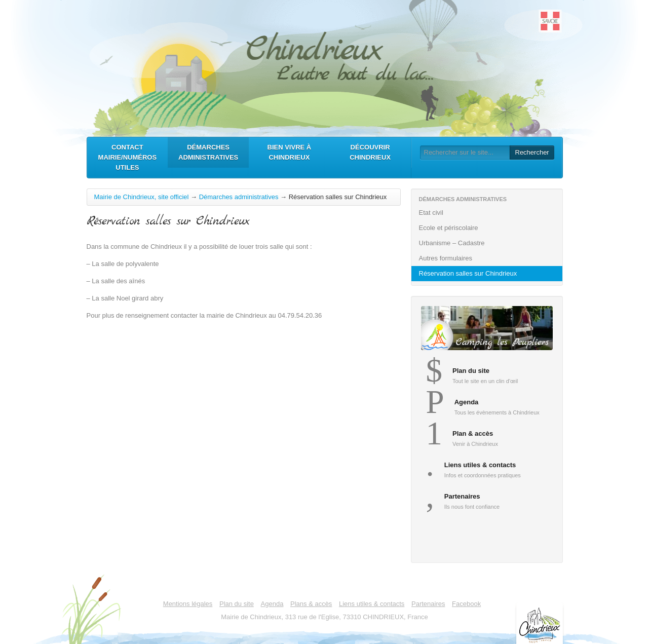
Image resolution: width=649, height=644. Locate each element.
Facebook (466, 604)
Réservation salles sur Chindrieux (468, 273)
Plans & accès (311, 604)
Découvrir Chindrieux (370, 152)
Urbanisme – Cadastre (488, 243)
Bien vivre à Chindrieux (290, 152)
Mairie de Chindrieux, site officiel (142, 197)
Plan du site (237, 604)
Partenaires (428, 604)
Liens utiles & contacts (372, 604)
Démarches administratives (208, 152)
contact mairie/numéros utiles (128, 157)
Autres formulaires (488, 258)
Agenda (272, 604)
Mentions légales (188, 604)
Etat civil (488, 213)
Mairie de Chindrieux (325, 66)
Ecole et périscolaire (488, 228)
